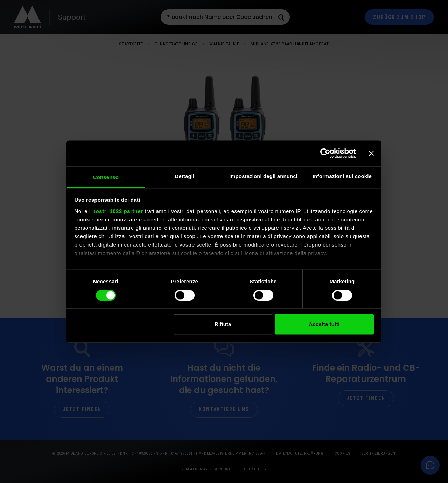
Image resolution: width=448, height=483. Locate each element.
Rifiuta (223, 324)
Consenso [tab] (106, 177)
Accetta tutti (324, 324)
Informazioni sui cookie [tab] (342, 176)
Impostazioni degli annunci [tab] (263, 176)
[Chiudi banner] (371, 153)
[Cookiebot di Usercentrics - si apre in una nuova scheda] (325, 153)
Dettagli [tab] (185, 176)
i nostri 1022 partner (116, 211)
